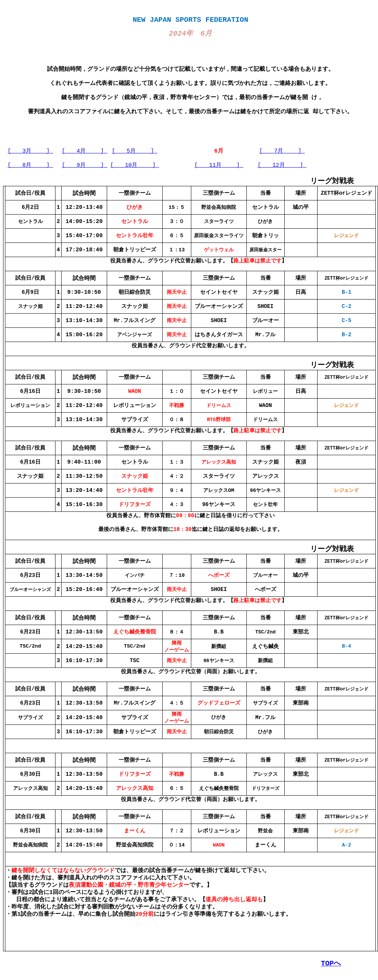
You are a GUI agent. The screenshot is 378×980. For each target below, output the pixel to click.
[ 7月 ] (282, 151)
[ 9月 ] (84, 165)
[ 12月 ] (282, 165)
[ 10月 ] (135, 165)
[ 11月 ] (219, 165)
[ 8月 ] (30, 165)
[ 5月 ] (134, 151)
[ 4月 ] (84, 151)
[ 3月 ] (30, 151)
